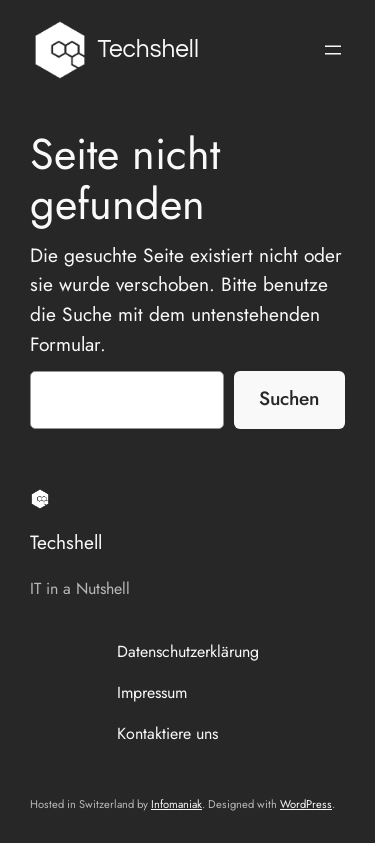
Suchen (289, 398)
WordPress (306, 804)
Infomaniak (176, 804)
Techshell (148, 49)
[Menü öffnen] (333, 50)
